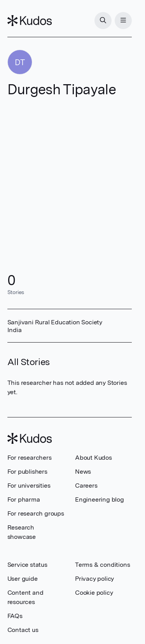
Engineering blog (100, 499)
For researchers (30, 458)
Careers (86, 486)
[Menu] (123, 21)
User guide (23, 579)
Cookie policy (94, 593)
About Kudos (93, 458)
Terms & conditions (102, 565)
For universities (29, 486)
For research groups (36, 513)
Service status (27, 565)
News (83, 472)
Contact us (23, 630)
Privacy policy (94, 579)
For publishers (27, 472)
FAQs (15, 616)
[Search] (103, 21)
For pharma (24, 499)
